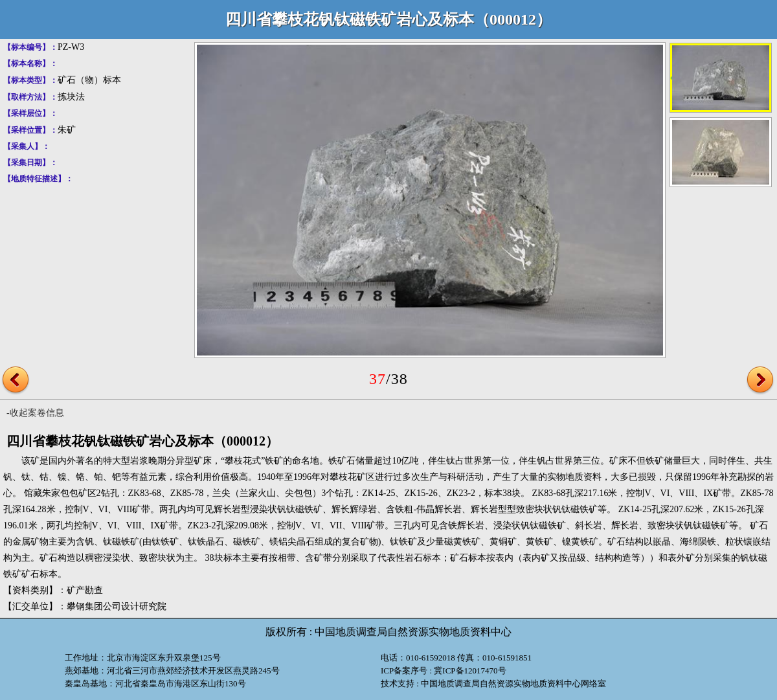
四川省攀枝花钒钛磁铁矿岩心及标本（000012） (388, 19)
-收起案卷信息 (35, 413)
